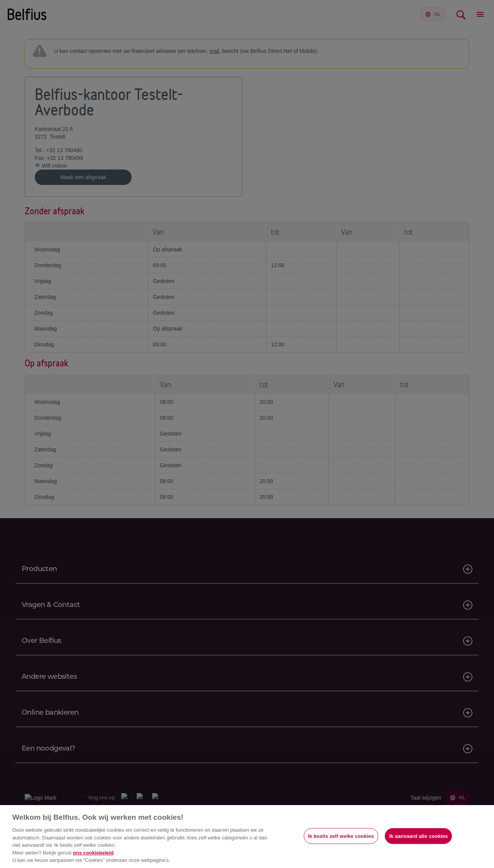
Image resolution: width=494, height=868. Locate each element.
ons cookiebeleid (93, 853)
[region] (247, 837)
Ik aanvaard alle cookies (418, 836)
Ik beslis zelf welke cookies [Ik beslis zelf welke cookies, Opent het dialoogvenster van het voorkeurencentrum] (341, 836)
